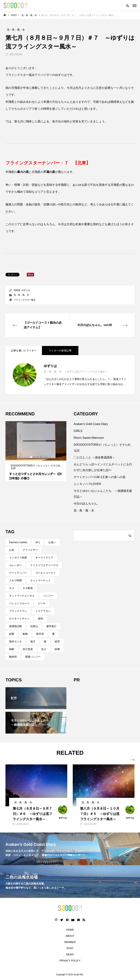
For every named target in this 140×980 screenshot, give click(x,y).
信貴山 (34, 626)
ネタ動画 (28, 588)
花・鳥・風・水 (21, 295)
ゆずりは (26, 290)
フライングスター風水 (25, 300)
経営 (57, 641)
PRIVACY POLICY (70, 961)
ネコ (12, 588)
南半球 (40, 634)
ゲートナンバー (18, 573)
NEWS (70, 954)
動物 (25, 634)
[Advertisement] (104, 710)
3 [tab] (38, 457)
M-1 (38, 542)
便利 (40, 619)
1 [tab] (31, 457)
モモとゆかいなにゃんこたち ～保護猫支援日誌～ (103, 494)
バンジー (48, 596)
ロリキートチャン (19, 619)
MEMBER (70, 942)
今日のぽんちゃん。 (87, 504)
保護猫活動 (15, 626)
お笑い (52, 542)
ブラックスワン (18, 611)
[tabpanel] (36, 451)
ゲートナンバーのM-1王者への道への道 (100, 477)
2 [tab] (34, 457)
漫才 (33, 641)
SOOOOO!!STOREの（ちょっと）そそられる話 (102, 448)
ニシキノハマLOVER (87, 484)
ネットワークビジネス (22, 596)
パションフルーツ (19, 603)
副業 (12, 634)
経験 (12, 649)
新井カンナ (15, 641)
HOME (70, 930)
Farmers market (18, 542)
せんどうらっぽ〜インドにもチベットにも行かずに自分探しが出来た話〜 (103, 467)
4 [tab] (41, 457)
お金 (12, 550)
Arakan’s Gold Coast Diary (91, 424)
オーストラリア (44, 558)
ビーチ (42, 603)
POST (70, 948)
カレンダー (15, 565)
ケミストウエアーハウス (44, 565)
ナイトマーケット (40, 580)
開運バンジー (33, 657)
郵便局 (13, 657)
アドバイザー (30, 550)
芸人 (44, 649)
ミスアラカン (43, 611)
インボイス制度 (18, 558)
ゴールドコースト (46, 573)
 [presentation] (132, 760)
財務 (57, 649)
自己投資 (28, 649)
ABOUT (70, 936)
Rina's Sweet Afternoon (89, 438)
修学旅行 (51, 626)
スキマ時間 (15, 580)
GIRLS (78, 431)
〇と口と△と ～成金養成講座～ (94, 457)
